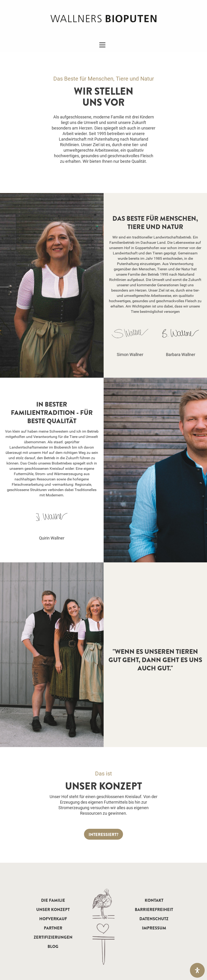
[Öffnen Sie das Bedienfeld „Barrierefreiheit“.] (197, 970)
